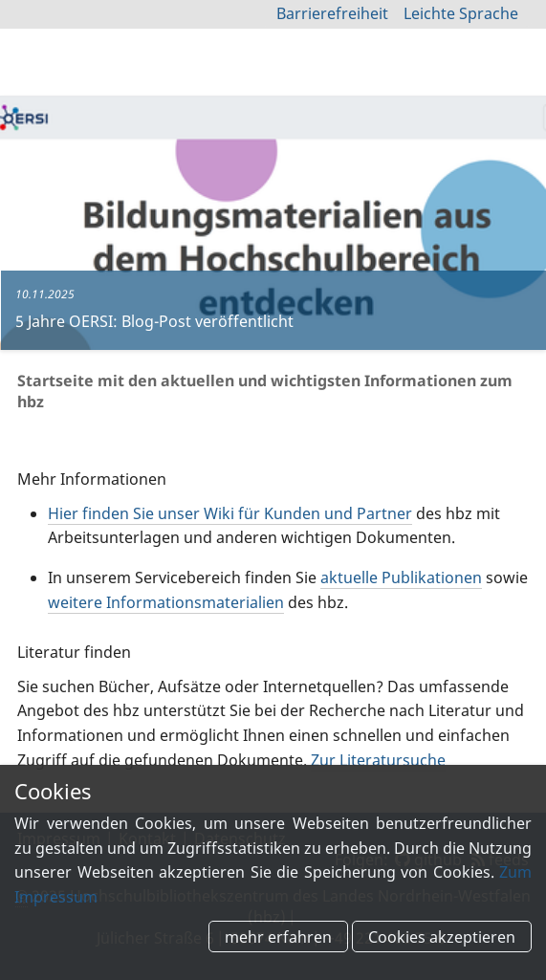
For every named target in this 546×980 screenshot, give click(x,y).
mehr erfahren (278, 936)
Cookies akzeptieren (442, 936)
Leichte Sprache (461, 13)
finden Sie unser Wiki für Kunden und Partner (230, 513)
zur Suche (486, 66)
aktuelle (401, 577)
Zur (378, 760)
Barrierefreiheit (332, 13)
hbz (68, 70)
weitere (166, 602)
